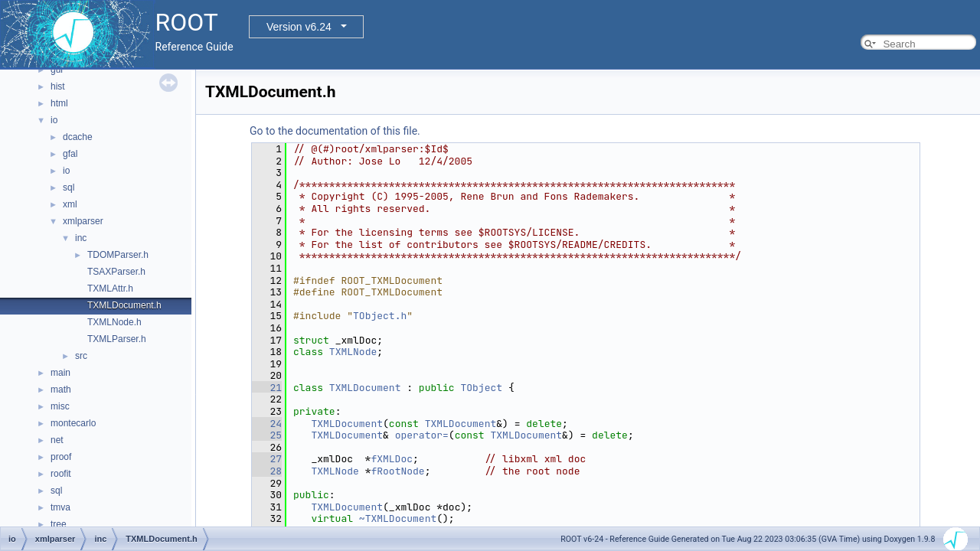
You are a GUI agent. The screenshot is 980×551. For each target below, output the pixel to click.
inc (81, 238)
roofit (61, 474)
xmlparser (83, 221)
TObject (481, 388)
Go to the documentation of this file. (335, 131)
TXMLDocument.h (124, 305)
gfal (70, 154)
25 (267, 435)
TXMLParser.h (117, 339)
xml (70, 204)
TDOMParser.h (118, 255)
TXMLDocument (365, 388)
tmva (60, 507)
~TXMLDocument (398, 518)
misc (60, 406)
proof (61, 457)
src (81, 356)
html (59, 103)
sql (69, 187)
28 (267, 471)
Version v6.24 (299, 27)
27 (267, 459)
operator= (422, 435)
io (54, 120)
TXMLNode (353, 352)
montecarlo (73, 423)
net (57, 440)
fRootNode (397, 471)
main (60, 373)
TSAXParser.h (116, 272)
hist (58, 86)
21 (267, 388)
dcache (78, 137)
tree (59, 524)
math (61, 390)
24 (267, 424)
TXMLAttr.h (110, 289)
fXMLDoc (392, 459)
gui (57, 70)
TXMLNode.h (114, 322)
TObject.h (380, 316)
